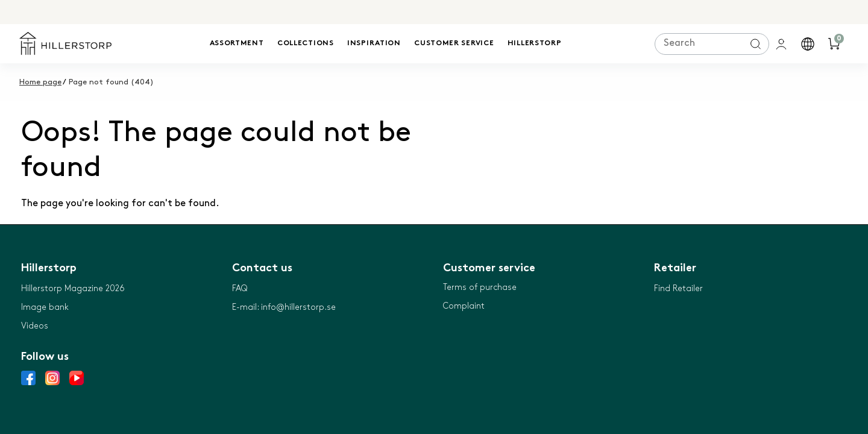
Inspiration (374, 43)
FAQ (240, 288)
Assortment (237, 43)
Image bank (45, 307)
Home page (40, 82)
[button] (809, 44)
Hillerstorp (535, 43)
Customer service (454, 43)
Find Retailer (678, 288)
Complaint (464, 306)
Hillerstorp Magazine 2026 (73, 288)
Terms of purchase (480, 287)
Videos (35, 326)
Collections (306, 43)
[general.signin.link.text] (782, 44)
